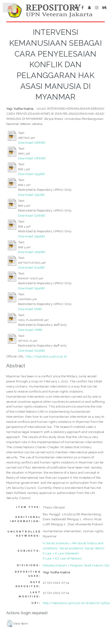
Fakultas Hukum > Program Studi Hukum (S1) (76, 565)
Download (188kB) (32, 142)
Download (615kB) (32, 351)
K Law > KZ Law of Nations (62, 558)
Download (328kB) (32, 215)
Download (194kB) (32, 288)
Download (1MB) (30, 309)
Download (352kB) (31, 195)
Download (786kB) (32, 158)
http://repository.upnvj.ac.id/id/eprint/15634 (76, 603)
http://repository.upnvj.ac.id (46, 356)
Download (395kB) (32, 236)
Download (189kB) (32, 252)
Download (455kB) (32, 174)
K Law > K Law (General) (61, 553)
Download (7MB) (30, 330)
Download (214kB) (31, 267)
